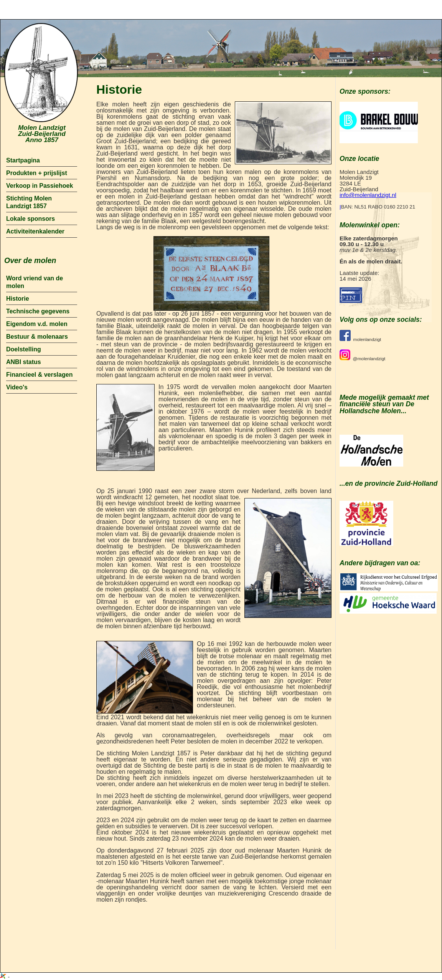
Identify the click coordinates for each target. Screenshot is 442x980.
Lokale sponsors (31, 219)
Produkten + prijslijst (37, 173)
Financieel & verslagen (39, 375)
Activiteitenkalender (35, 231)
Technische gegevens (38, 311)
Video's (17, 387)
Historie (18, 299)
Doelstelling (24, 349)
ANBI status (24, 362)
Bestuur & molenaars (37, 337)
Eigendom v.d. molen (37, 324)
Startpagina (23, 160)
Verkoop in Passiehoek (40, 186)
